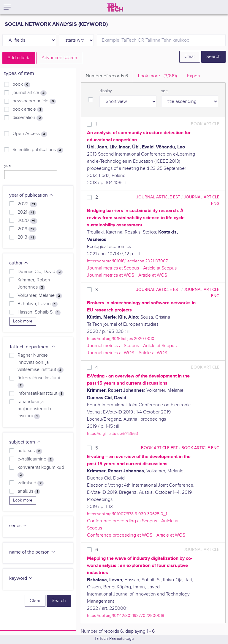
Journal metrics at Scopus (113, 268)
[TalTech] (115, 7)
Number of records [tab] (107, 76)
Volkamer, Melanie (40, 296)
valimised (31, 483)
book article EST (159, 448)
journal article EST (158, 197)
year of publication (31, 195)
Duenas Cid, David (40, 272)
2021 (27, 212)
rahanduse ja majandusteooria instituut (34, 409)
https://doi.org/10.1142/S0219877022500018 (126, 616)
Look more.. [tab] (157, 76)
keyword (21, 578)
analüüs (29, 491)
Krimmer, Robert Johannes (34, 284)
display (106, 91)
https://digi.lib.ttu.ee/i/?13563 (113, 434)
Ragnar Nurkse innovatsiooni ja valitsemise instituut (41, 363)
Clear (190, 57)
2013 (27, 237)
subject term (25, 442)
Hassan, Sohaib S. (39, 312)
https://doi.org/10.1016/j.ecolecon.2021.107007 (127, 261)
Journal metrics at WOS (111, 275)
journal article (30, 93)
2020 (27, 221)
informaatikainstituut (41, 394)
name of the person (32, 552)
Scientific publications (38, 150)
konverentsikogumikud (41, 471)
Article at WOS (153, 275)
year (8, 166)
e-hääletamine (36, 459)
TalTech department (33, 347)
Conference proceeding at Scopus (122, 521)
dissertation (28, 118)
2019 (27, 229)
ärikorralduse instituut (39, 382)
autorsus (30, 451)
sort (164, 91)
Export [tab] (194, 76)
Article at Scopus (160, 268)
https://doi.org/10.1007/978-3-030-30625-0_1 (127, 514)
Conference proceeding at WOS (120, 535)
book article (28, 109)
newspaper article (34, 101)
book (21, 84)
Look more (23, 321)
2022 (27, 204)
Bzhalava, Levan (38, 304)
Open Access (30, 134)
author (19, 263)
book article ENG (200, 448)
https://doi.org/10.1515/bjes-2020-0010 (121, 339)
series (18, 526)
